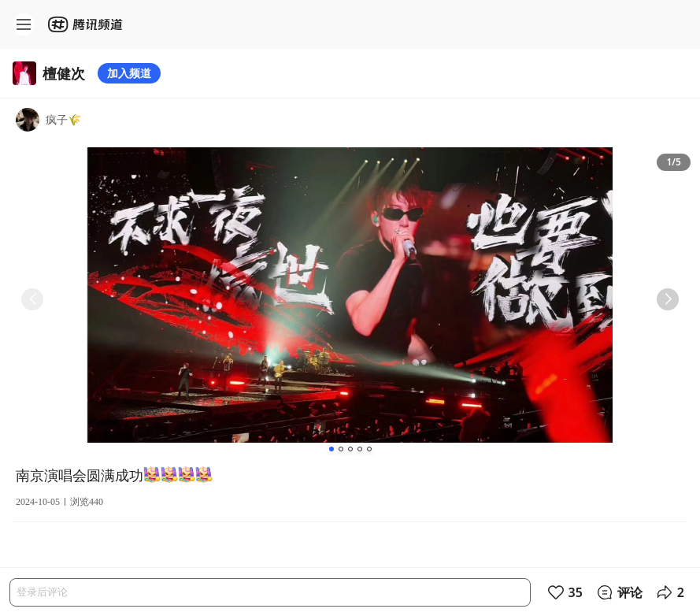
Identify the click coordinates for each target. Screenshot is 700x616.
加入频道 (129, 73)
